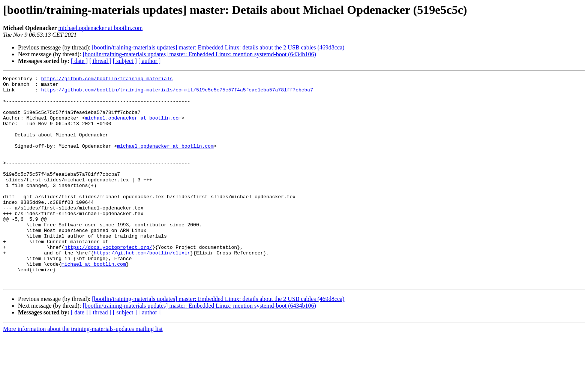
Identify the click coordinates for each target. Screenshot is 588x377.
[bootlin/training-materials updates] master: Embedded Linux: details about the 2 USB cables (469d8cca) (218, 47)
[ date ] (79, 61)
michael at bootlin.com (94, 302)
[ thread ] (100, 61)
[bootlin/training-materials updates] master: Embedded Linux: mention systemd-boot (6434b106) (199, 54)
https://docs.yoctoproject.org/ (108, 282)
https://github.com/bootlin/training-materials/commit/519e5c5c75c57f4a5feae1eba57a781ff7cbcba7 (177, 93)
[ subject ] (125, 61)
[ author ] (150, 61)
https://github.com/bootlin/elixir (142, 289)
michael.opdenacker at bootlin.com (101, 28)
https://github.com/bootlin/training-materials (107, 79)
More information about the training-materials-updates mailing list (83, 370)
